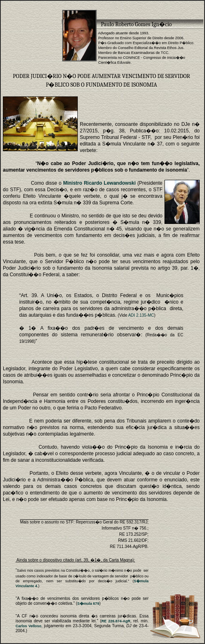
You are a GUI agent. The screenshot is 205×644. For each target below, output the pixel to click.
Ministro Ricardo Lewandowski (99, 183)
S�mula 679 (88, 604)
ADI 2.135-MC (141, 315)
